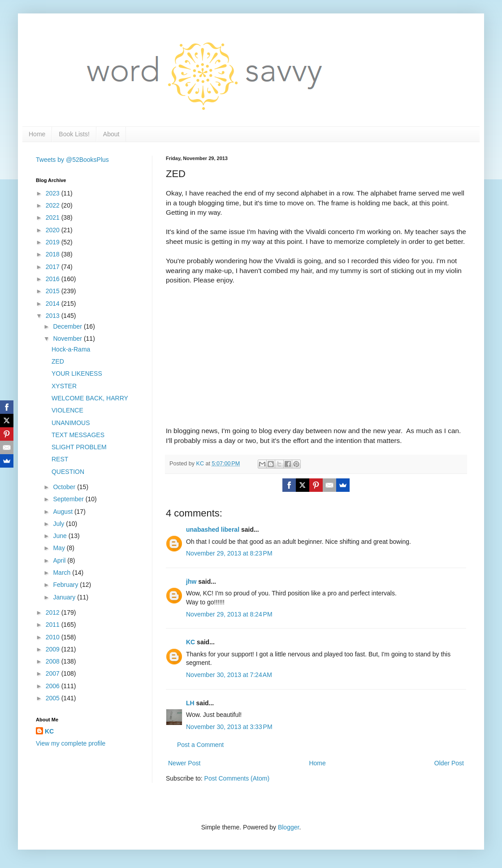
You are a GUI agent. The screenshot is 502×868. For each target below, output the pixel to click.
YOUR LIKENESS (77, 373)
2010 (54, 637)
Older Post (449, 763)
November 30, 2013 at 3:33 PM (229, 727)
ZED (58, 361)
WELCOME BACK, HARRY (90, 398)
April (60, 560)
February (66, 585)
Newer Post (184, 763)
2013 (54, 316)
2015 (54, 291)
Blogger (288, 827)
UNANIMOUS (71, 423)
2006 (54, 686)
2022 (54, 205)
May (60, 548)
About (111, 134)
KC (190, 642)
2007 (54, 673)
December (68, 326)
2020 (54, 230)
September (69, 499)
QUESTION (68, 472)
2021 (54, 217)
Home (37, 134)
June (61, 536)
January (65, 597)
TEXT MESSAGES (78, 435)
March (63, 573)
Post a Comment (200, 745)
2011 (54, 625)
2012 (54, 612)
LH (190, 703)
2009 (54, 649)
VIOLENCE (67, 410)
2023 (54, 193)
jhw (191, 582)
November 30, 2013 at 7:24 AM (229, 675)
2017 (54, 267)
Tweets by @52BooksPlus (72, 160)
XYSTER (64, 386)
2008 (54, 661)
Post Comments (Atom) (237, 778)
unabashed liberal (213, 529)
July (59, 524)
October (65, 487)
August (63, 512)
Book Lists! (74, 134)
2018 (54, 254)
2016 (54, 279)
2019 (54, 242)
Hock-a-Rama (71, 349)
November (68, 339)
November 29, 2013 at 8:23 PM (229, 553)
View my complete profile (71, 743)
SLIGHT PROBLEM (79, 447)
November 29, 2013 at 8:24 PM (229, 614)
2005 (54, 698)
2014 (54, 304)
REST (60, 459)
